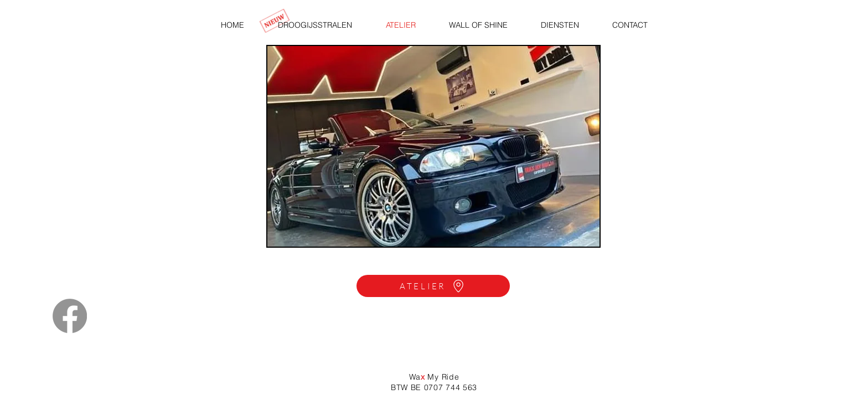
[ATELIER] (433, 286)
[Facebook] (70, 316)
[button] (433, 146)
